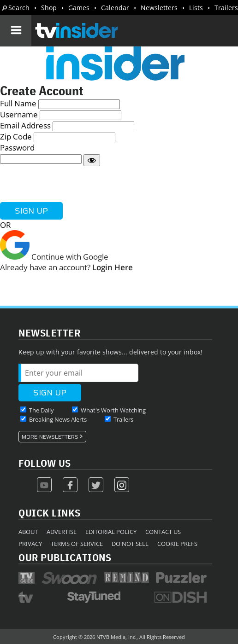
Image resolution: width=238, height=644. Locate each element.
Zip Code (16, 136)
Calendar (115, 8)
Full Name (18, 103)
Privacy (30, 544)
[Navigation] (16, 30)
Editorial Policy (111, 532)
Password (17, 148)
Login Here (113, 267)
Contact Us (163, 532)
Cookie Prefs (177, 544)
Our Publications (65, 557)
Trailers (226, 8)
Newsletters (159, 8)
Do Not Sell (130, 544)
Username (19, 114)
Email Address (25, 125)
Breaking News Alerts (58, 419)
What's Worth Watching (113, 410)
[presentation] (70, 184)
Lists (196, 8)
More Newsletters (50, 437)
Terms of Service (77, 544)
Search (19, 8)
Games (79, 8)
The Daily (42, 410)
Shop (49, 8)
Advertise (62, 532)
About (28, 532)
